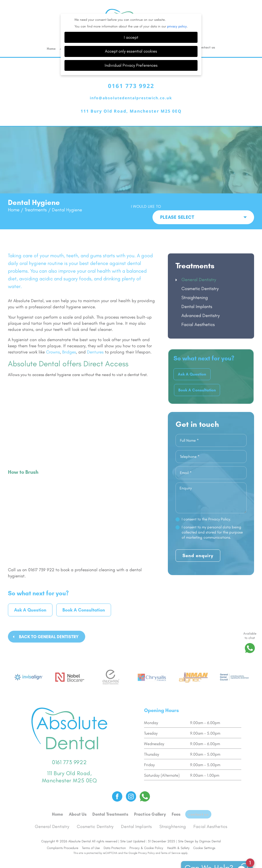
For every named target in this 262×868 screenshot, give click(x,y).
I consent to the (206, 510)
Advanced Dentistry (201, 303)
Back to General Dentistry (49, 624)
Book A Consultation (84, 598)
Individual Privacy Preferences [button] (131, 52)
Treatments (35, 208)
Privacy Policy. (220, 510)
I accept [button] (131, 24)
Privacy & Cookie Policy (146, 829)
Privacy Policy (146, 835)
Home (51, 35)
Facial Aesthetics (198, 312)
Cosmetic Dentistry (200, 276)
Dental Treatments (112, 798)
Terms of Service (171, 835)
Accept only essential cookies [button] (131, 38)
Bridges (69, 339)
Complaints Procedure (63, 829)
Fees (177, 798)
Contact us (207, 34)
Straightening (195, 285)
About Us (79, 798)
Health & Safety (178, 829)
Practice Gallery (151, 798)
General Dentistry (199, 267)
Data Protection (115, 829)
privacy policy (177, 13)
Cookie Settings (204, 829)
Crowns (53, 339)
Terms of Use (91, 829)
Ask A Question (30, 598)
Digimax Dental (210, 823)
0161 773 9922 (131, 73)
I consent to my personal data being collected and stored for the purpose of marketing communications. (212, 523)
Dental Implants (197, 294)
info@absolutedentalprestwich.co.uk (131, 86)
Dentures (95, 339)
